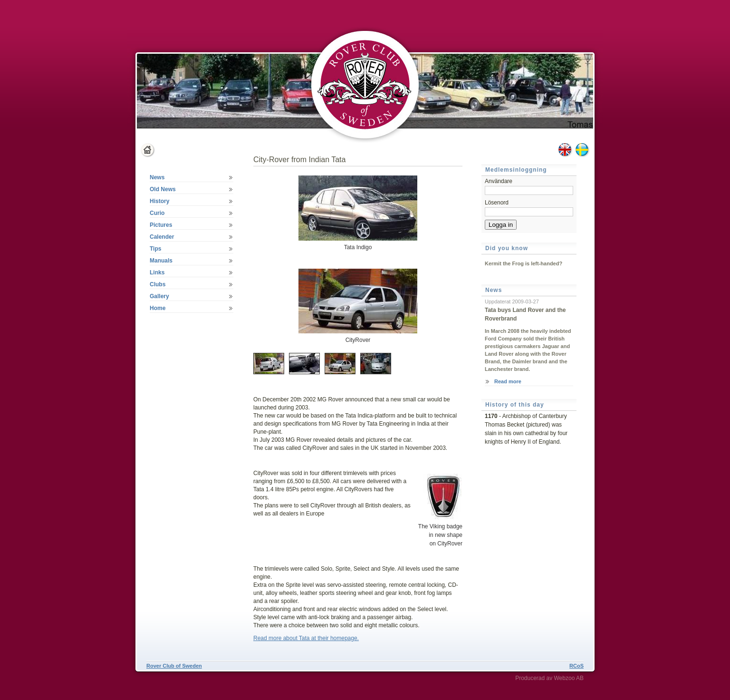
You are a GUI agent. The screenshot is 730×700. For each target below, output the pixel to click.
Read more (508, 381)
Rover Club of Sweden (174, 666)
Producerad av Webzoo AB (549, 678)
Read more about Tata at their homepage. (306, 638)
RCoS (576, 666)
